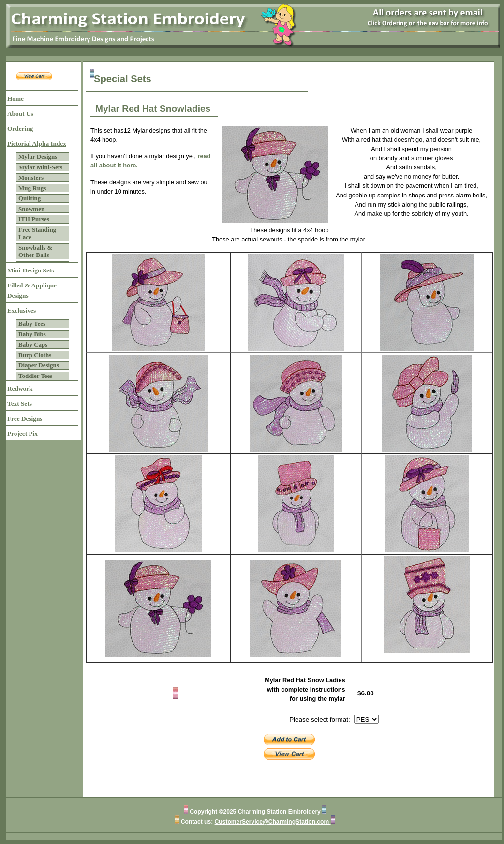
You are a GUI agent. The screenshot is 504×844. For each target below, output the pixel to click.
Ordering (20, 128)
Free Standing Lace (37, 234)
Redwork (20, 388)
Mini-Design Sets (30, 270)
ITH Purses (34, 219)
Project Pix (22, 433)
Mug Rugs (32, 188)
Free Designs (25, 418)
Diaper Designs (39, 365)
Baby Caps (33, 344)
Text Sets (20, 403)
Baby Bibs (32, 334)
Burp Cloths (35, 355)
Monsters (31, 177)
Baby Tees (32, 324)
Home (15, 98)
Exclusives (22, 310)
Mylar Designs (38, 157)
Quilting (30, 198)
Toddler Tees (35, 376)
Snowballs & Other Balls (35, 251)
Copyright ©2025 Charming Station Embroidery (255, 812)
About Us (20, 113)
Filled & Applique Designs (32, 290)
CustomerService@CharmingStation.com (273, 822)
